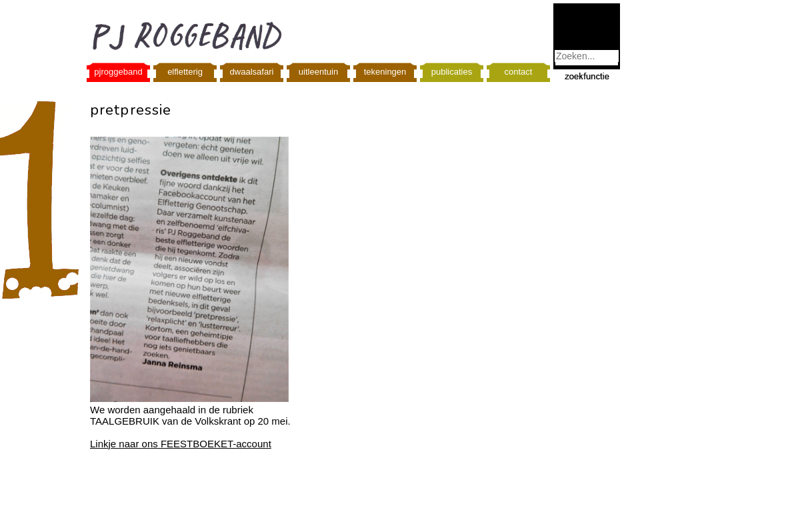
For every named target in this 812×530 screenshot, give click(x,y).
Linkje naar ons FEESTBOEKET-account (181, 444)
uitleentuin (318, 72)
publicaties (452, 72)
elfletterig (185, 72)
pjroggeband (118, 72)
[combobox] (587, 56)
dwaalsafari (252, 72)
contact (519, 72)
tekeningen (385, 72)
